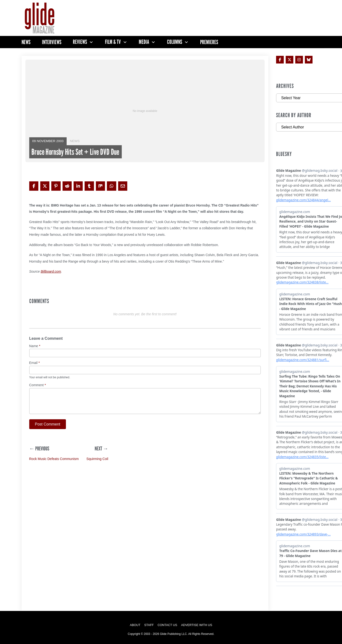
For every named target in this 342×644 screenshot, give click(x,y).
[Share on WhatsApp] (111, 186)
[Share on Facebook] (34, 186)
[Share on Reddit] (67, 186)
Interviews (52, 42)
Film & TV (113, 42)
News (26, 42)
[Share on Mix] (100, 186)
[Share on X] (45, 186)
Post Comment (48, 424)
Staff (149, 625)
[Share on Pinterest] (56, 186)
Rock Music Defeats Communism (54, 459)
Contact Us (167, 625)
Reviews (80, 42)
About (135, 625)
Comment (38, 385)
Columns (175, 42)
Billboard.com (51, 271)
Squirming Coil (97, 459)
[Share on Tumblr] (89, 186)
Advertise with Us (197, 625)
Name (35, 346)
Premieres (209, 42)
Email (35, 363)
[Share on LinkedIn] (78, 186)
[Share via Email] (123, 186)
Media (144, 42)
